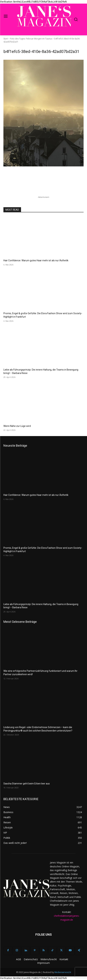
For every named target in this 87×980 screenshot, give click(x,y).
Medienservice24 (63, 972)
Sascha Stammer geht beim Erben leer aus (27, 784)
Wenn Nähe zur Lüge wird (17, 426)
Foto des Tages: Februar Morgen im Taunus (31, 39)
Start (6, 39)
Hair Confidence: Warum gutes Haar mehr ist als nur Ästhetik (36, 260)
